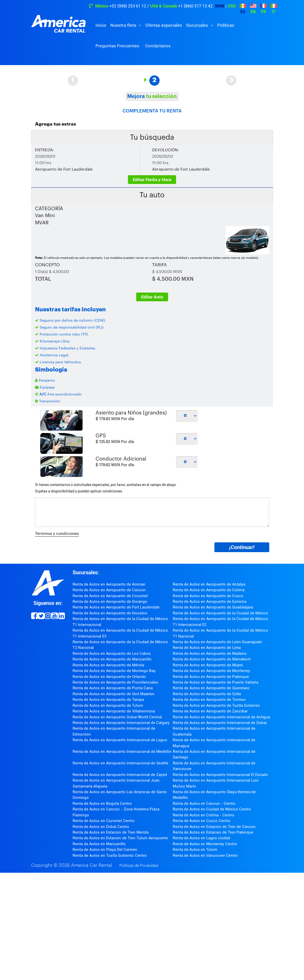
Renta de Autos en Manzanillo (99, 844)
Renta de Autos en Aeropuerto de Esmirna (210, 602)
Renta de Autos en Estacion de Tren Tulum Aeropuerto (120, 838)
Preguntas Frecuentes (117, 46)
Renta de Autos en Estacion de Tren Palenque (213, 832)
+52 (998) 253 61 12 (128, 6)
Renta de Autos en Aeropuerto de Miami (208, 665)
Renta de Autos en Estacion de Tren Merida (111, 832)
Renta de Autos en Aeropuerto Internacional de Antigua (221, 717)
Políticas (226, 25)
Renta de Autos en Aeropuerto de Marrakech (212, 659)
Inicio (101, 25)
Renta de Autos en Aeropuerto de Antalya (209, 584)
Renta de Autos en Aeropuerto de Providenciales (115, 682)
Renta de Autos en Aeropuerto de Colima (209, 590)
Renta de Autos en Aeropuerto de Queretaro (211, 688)
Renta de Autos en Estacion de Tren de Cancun (214, 827)
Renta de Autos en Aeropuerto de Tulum (108, 705)
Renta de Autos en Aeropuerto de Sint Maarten (114, 694)
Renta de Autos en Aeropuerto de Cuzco (208, 596)
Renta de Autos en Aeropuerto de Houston (110, 613)
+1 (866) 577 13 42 (195, 6)
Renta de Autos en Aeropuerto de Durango (110, 602)
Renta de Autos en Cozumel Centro (104, 821)
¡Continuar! (242, 547)
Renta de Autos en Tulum (195, 850)
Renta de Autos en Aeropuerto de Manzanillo (112, 659)
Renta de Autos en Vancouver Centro (205, 855)
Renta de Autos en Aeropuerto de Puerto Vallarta (215, 682)
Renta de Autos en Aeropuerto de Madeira (210, 654)
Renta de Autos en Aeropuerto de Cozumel (110, 596)
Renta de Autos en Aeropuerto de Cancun (109, 590)
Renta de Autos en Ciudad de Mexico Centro (212, 809)
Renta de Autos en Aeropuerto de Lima (207, 648)
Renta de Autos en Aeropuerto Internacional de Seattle (120, 763)
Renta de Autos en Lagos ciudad (201, 838)
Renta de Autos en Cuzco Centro (202, 821)
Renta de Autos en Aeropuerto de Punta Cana (113, 688)
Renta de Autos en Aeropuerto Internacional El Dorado (220, 775)
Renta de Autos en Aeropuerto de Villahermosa (114, 711)
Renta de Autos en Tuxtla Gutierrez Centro (110, 855)
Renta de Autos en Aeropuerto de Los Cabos (112, 654)
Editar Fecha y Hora (152, 180)
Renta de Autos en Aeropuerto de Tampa (108, 700)
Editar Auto (152, 297)
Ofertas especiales (164, 25)
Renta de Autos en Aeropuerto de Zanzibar (210, 711)
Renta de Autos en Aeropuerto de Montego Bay (114, 671)
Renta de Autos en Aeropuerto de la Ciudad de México (220, 613)
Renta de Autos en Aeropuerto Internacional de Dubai (220, 723)
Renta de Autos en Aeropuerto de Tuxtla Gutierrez (216, 705)
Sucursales (198, 25)
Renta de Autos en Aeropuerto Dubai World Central (117, 717)
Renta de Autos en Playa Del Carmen (105, 850)
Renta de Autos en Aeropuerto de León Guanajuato (218, 642)
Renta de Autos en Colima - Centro (203, 815)
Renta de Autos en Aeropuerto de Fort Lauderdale (116, 607)
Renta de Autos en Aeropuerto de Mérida (108, 665)
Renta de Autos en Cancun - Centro (204, 804)
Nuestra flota (124, 25)
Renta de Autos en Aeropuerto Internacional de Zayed (120, 775)
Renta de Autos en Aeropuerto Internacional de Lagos (120, 740)
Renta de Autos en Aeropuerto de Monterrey (211, 671)
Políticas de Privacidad (139, 866)
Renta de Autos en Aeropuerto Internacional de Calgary (121, 723)
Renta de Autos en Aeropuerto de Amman (109, 584)
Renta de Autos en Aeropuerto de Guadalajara (213, 607)
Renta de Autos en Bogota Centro (102, 804)
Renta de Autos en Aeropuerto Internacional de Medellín (122, 752)
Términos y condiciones (57, 534)
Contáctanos (158, 46)
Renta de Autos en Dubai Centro (101, 827)
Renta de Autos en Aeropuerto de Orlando (109, 677)
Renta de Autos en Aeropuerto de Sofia (207, 694)
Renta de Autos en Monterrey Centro (205, 844)
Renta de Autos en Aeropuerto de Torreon (209, 700)
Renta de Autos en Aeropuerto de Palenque (211, 677)
